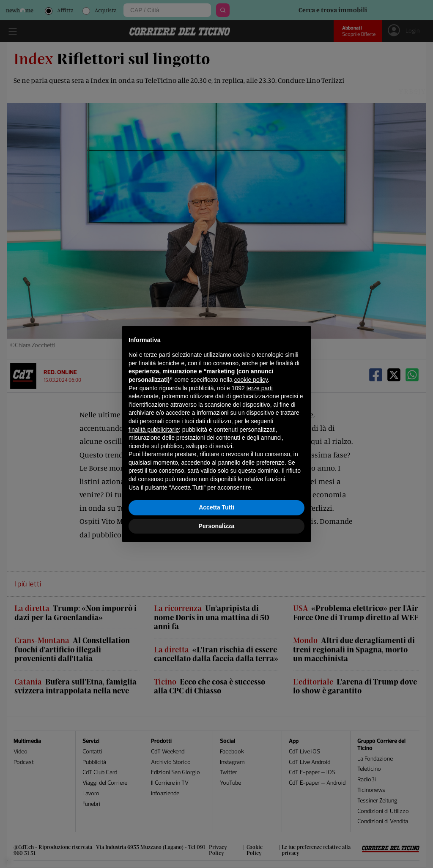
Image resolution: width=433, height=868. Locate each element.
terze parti (260, 388)
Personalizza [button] (217, 526)
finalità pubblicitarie (154, 430)
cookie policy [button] (251, 380)
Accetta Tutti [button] (216, 507)
